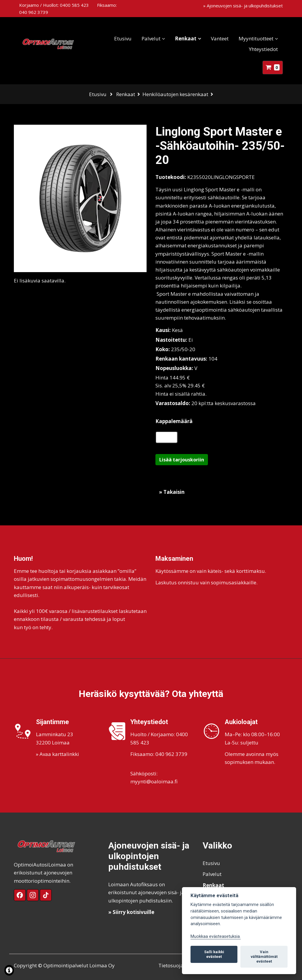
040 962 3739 (34, 12)
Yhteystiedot (263, 49)
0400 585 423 (74, 5)
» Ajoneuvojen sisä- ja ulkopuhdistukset (243, 6)
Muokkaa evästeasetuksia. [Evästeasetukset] (216, 937)
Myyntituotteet (256, 38)
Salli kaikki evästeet (214, 954)
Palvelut (151, 38)
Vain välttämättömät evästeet (264, 957)
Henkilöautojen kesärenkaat (175, 94)
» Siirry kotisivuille (131, 912)
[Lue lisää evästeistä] (9, 971)
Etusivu (123, 38)
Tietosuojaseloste (179, 965)
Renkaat (186, 38)
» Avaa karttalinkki (58, 754)
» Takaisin (172, 492)
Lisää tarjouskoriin (182, 460)
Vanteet (220, 38)
